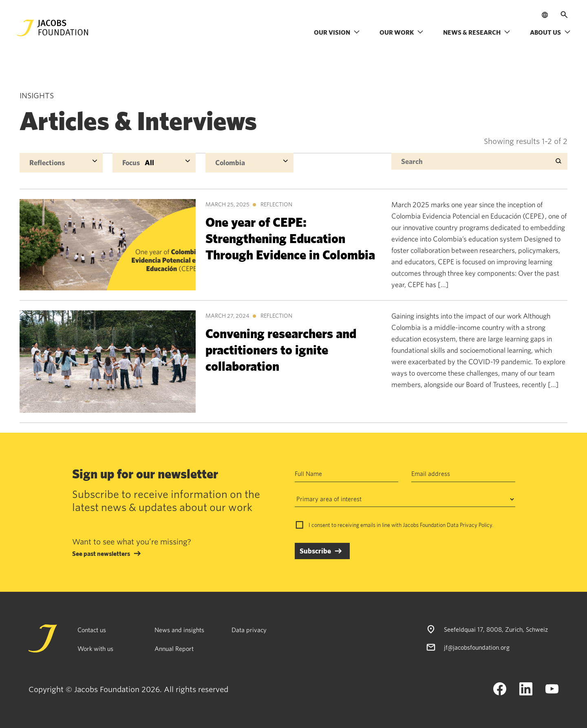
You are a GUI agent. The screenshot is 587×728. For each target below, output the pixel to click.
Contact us (92, 630)
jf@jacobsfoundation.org (477, 647)
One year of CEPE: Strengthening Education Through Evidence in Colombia (290, 238)
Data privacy (249, 630)
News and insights (179, 630)
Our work (402, 32)
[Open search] (564, 15)
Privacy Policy (476, 525)
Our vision (337, 32)
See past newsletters (101, 553)
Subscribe (315, 551)
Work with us (95, 648)
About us (550, 32)
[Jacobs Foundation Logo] (53, 28)
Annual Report (174, 648)
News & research (477, 32)
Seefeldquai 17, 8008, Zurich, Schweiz (496, 629)
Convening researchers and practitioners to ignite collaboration (281, 349)
